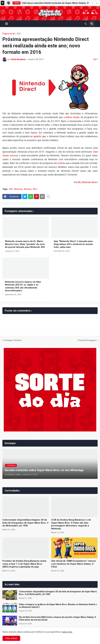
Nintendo (18, 189)
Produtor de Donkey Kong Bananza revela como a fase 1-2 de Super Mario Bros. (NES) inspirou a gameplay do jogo (24, 564)
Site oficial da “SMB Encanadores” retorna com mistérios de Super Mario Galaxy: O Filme (73, 564)
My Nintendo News (88, 182)
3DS (19, 34)
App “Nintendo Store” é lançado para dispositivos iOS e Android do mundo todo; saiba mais (73, 244)
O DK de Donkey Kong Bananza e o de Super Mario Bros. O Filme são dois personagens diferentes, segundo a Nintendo (71, 524)
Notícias (28, 189)
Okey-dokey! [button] (11, 638)
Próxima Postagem (87, 340)
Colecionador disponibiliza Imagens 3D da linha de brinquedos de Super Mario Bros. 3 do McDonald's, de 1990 (25, 523)
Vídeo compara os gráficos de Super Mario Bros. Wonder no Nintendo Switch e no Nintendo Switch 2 (58, 606)
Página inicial (9, 34)
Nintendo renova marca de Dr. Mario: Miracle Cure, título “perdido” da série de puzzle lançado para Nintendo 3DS (25, 244)
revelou (61, 163)
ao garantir (36, 136)
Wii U (35, 189)
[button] (92, 3)
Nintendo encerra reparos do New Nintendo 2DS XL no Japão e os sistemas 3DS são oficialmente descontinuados (23, 286)
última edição (73, 117)
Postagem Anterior (13, 340)
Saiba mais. (67, 632)
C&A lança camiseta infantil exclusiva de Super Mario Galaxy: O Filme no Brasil (55, 3)
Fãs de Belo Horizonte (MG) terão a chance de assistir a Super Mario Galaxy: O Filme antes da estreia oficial (57, 618)
